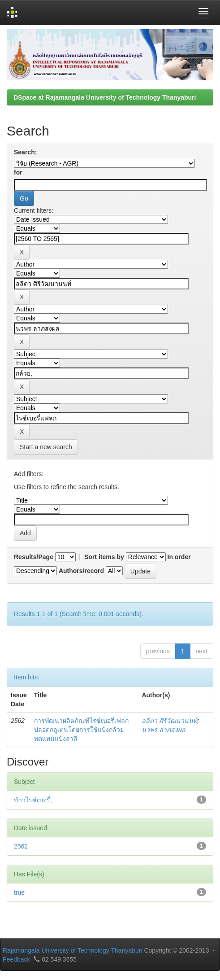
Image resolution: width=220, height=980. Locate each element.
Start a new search (46, 447)
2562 (21, 846)
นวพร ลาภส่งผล (164, 730)
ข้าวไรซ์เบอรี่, (33, 800)
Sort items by (104, 557)
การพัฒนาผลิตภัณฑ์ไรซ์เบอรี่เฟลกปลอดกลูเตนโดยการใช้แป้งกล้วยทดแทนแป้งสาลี (81, 730)
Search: (25, 152)
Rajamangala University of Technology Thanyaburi (73, 950)
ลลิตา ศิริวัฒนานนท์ (169, 721)
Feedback (16, 959)
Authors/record (81, 571)
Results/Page (34, 557)
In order (179, 557)
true (19, 892)
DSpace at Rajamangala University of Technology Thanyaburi (105, 97)
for (18, 172)
